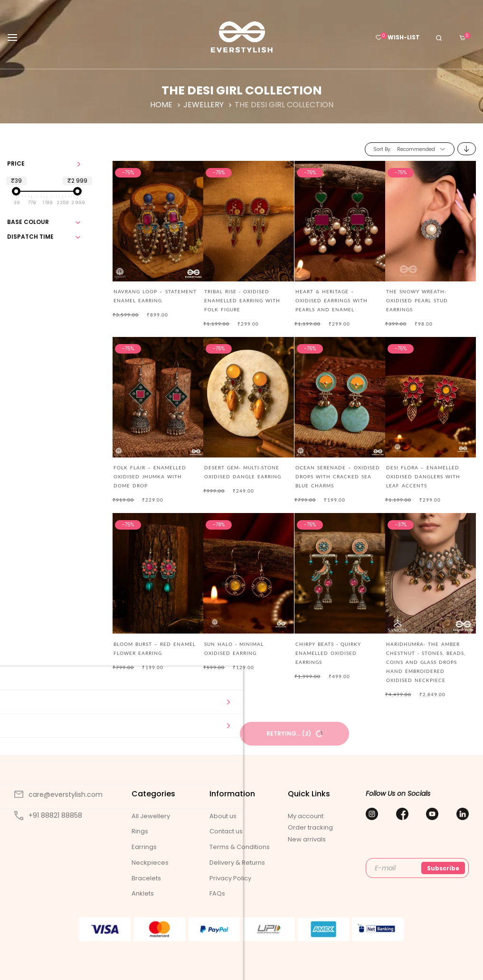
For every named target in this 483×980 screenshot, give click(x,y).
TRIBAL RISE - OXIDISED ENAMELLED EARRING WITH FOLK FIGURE (242, 300)
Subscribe (443, 868)
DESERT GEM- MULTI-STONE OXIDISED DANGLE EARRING (243, 472)
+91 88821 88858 (48, 815)
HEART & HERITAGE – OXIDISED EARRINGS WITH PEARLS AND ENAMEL (331, 300)
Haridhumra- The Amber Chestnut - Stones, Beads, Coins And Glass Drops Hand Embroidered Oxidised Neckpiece (426, 662)
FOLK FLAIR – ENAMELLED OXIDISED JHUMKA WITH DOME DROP (150, 476)
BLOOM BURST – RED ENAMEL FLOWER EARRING (155, 649)
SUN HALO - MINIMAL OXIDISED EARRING (234, 649)
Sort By (382, 149)
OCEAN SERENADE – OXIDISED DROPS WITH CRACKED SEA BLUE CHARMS (338, 476)
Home (162, 105)
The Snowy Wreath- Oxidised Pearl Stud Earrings (417, 300)
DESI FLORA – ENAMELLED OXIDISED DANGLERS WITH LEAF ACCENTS (423, 476)
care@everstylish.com (58, 794)
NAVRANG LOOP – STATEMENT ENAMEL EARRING (155, 296)
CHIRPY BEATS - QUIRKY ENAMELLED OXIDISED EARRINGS (328, 653)
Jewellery (204, 105)
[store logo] (241, 37)
